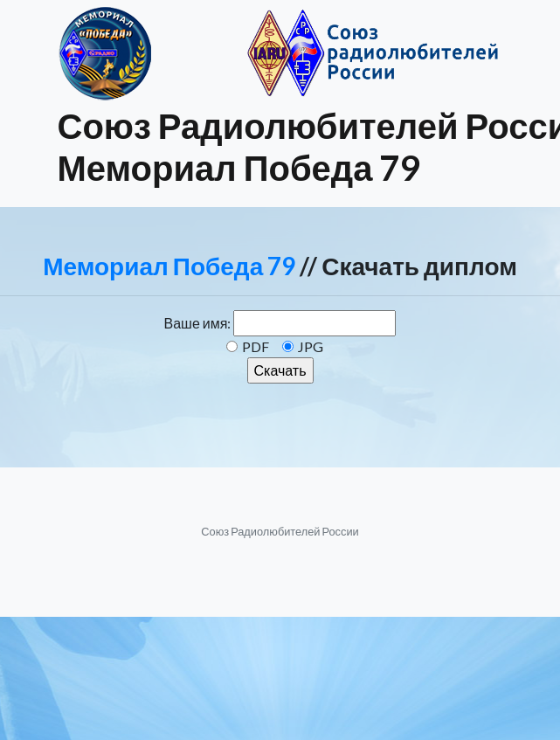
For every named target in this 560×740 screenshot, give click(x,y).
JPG (311, 346)
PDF (256, 346)
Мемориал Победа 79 (169, 266)
